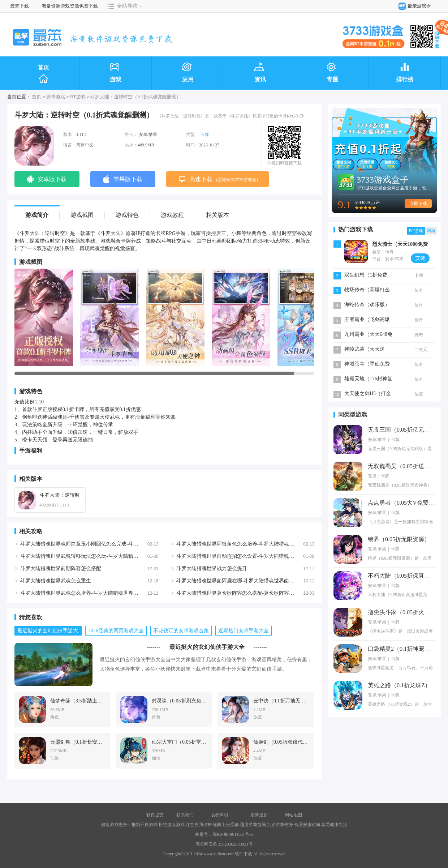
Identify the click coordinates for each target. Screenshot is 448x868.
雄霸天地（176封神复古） (368, 379)
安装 (420, 258)
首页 (43, 74)
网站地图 (293, 815)
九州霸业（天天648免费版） (368, 335)
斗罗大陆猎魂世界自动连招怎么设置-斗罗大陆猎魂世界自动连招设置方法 (258, 556)
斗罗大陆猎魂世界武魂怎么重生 (56, 581)
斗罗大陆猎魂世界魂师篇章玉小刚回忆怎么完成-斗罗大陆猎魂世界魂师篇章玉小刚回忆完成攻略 (127, 544)
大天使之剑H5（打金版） (368, 394)
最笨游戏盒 (413, 6)
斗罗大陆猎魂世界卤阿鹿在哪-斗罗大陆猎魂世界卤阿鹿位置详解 (248, 581)
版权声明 (219, 815)
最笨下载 (20, 6)
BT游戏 (78, 97)
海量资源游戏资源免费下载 (69, 6)
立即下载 (418, 204)
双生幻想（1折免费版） (366, 276)
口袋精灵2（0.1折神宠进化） (405, 649)
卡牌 (204, 134)
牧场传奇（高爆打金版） (367, 290)
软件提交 (155, 815)
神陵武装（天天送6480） (365, 350)
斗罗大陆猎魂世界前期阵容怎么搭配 (61, 568)
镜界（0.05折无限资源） (399, 539)
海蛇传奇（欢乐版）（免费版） (367, 305)
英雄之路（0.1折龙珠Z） (399, 685)
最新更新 (259, 815)
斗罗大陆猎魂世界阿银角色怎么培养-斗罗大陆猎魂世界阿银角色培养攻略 (258, 544)
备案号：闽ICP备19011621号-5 (224, 834)
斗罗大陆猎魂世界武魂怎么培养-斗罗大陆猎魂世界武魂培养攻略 (92, 593)
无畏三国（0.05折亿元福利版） (408, 430)
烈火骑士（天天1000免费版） (400, 245)
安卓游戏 (56, 97)
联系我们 (185, 815)
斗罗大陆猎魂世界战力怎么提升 (212, 568)
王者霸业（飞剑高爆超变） (367, 320)
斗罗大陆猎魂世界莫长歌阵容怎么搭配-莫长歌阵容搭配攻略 (243, 593)
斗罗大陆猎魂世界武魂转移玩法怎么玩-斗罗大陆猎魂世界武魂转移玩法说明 (105, 556)
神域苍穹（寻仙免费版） (367, 365)
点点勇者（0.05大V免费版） (404, 503)
